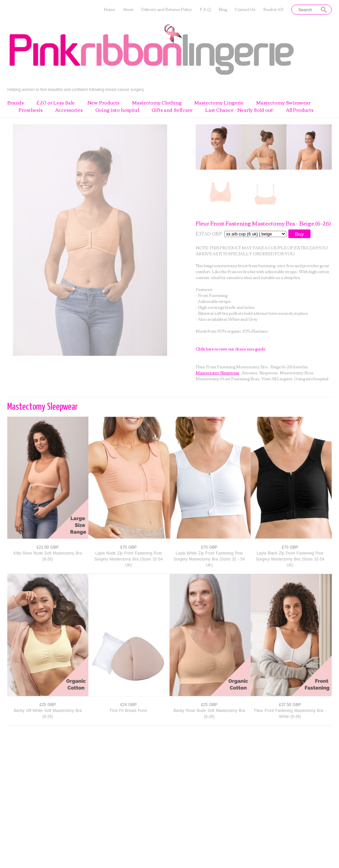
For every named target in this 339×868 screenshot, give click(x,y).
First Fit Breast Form (128, 711)
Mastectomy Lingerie (219, 103)
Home (109, 9)
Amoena (249, 372)
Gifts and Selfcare (172, 110)
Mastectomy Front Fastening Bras (228, 378)
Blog (223, 9)
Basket (273, 9)
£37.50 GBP (290, 705)
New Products (103, 103)
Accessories (69, 110)
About (128, 9)
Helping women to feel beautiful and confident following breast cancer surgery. (76, 89)
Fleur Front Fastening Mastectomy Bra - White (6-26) (290, 714)
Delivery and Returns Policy (167, 9)
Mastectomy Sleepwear (218, 372)
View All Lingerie (277, 378)
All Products (300, 110)
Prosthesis (31, 110)
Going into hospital (117, 110)
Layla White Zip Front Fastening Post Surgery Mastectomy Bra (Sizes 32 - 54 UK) (209, 559)
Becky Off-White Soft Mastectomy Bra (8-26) (48, 714)
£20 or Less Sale (56, 103)
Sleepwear (268, 372)
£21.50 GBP (48, 547)
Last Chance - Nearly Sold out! (239, 110)
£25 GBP (48, 705)
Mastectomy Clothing (157, 103)
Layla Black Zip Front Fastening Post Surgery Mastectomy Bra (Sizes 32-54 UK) (290, 559)
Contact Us (245, 9)
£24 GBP (128, 705)
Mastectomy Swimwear (283, 103)
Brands (16, 103)
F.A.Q (205, 9)
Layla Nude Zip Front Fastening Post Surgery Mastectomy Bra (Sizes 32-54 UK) (129, 559)
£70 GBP (128, 547)
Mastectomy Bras (297, 372)
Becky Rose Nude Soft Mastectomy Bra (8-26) (209, 714)
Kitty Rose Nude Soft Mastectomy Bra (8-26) (48, 556)
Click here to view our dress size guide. (231, 349)
